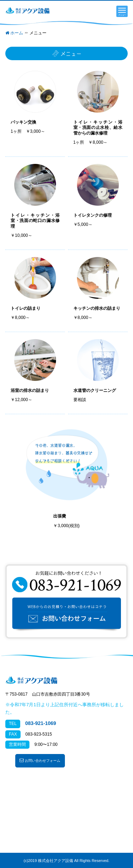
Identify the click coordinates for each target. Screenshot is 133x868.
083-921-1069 (41, 723)
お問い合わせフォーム (40, 760)
